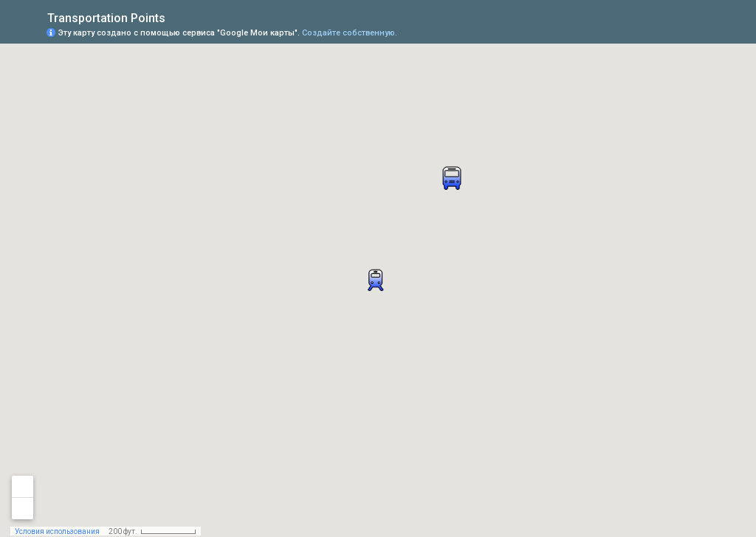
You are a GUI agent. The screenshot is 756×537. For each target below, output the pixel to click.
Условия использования (57, 531)
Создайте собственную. (350, 33)
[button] (686, 32)
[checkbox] (177, 17)
